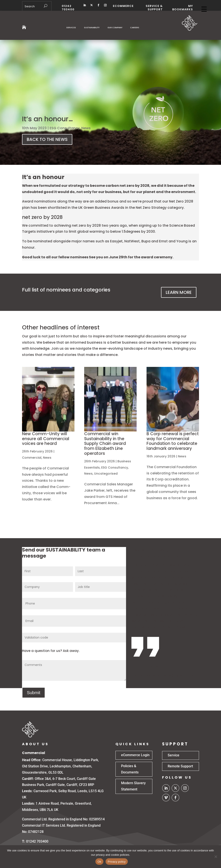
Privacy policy (117, 862)
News (86, 128)
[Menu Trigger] (204, 9)
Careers (135, 27)
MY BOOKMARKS (183, 8)
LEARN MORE (179, 292)
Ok (99, 862)
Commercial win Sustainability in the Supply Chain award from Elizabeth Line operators (105, 444)
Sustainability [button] (92, 27)
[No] (216, 857)
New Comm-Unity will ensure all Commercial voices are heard (46, 439)
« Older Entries (34, 522)
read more (31, 506)
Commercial (32, 458)
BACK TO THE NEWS (47, 139)
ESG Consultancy (65, 128)
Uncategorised (106, 474)
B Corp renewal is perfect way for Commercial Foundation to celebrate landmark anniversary (173, 441)
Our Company (115, 27)
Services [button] (71, 27)
